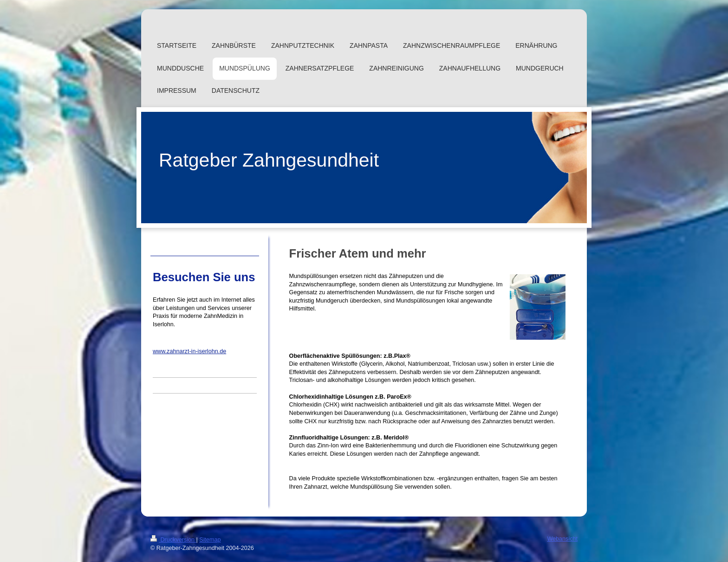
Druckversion (173, 540)
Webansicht (562, 539)
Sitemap (210, 540)
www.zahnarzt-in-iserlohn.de (189, 351)
